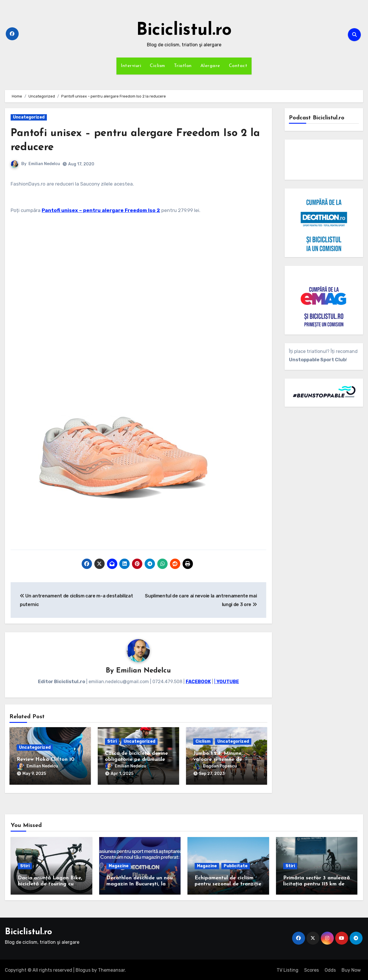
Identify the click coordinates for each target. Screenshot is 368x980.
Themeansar (111, 969)
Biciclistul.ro (184, 30)
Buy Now (351, 969)
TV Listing (287, 969)
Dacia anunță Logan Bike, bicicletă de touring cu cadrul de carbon (50, 883)
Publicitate (236, 865)
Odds (330, 969)
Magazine (119, 865)
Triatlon (183, 66)
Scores (312, 969)
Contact (238, 66)
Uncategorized (29, 117)
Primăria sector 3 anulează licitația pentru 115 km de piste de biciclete (317, 883)
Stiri (112, 742)
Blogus (83, 969)
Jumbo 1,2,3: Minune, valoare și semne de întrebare (218, 760)
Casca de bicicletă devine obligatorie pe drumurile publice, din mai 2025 (136, 760)
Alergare (210, 66)
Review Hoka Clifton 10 (46, 760)
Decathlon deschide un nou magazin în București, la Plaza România (140, 883)
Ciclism (158, 66)
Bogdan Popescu (215, 766)
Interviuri (131, 66)
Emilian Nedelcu (44, 164)
